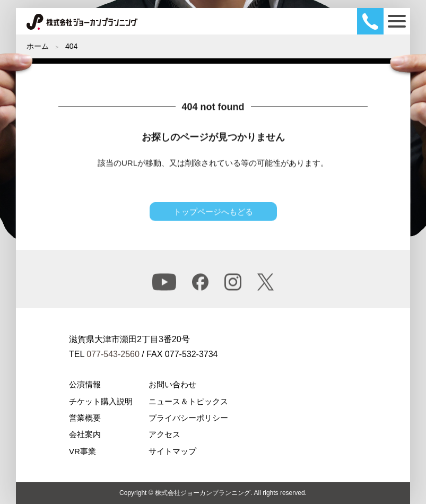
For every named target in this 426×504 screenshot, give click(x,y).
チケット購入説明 (101, 401)
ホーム (38, 46)
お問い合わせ (172, 384)
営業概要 (85, 418)
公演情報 (85, 384)
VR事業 (82, 451)
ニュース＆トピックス (188, 401)
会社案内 (85, 434)
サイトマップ (172, 451)
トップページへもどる (213, 215)
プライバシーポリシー (188, 418)
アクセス (164, 434)
